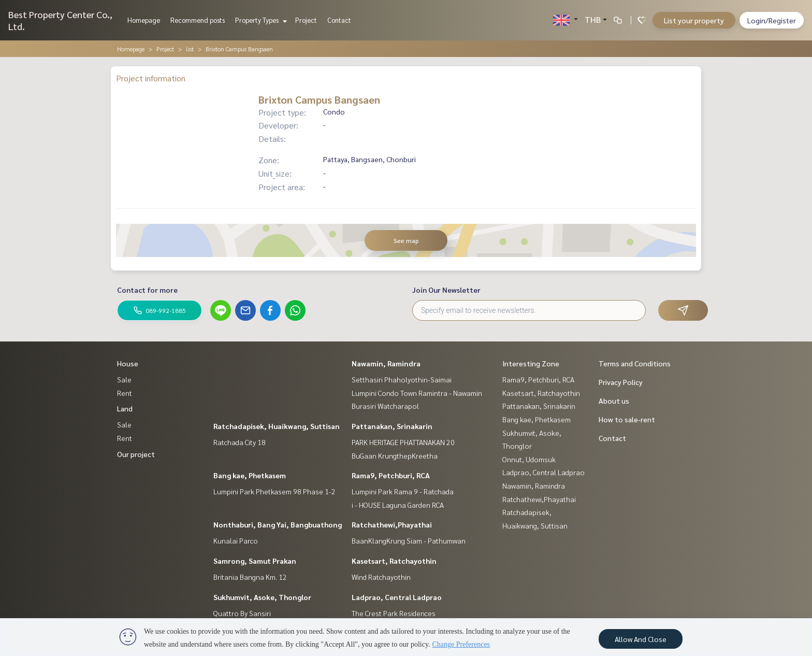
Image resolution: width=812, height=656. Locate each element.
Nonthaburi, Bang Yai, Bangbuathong (278, 524)
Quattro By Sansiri (242, 613)
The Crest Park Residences (394, 613)
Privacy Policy (621, 382)
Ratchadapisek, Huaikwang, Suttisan (277, 426)
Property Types (260, 20)
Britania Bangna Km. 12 (250, 577)
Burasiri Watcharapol (385, 406)
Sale (124, 379)
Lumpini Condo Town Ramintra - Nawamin (417, 393)
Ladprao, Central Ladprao (397, 597)
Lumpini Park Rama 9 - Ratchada (403, 491)
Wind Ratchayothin (381, 577)
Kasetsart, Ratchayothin (394, 561)
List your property (694, 20)
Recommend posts (198, 20)
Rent (125, 393)
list (190, 49)
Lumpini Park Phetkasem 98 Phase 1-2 (274, 491)
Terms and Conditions (635, 363)
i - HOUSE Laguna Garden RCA (398, 505)
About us (614, 401)
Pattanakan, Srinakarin (392, 426)
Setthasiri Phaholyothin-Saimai (402, 379)
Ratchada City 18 (240, 442)
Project (306, 20)
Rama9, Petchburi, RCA (391, 475)
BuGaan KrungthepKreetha (395, 455)
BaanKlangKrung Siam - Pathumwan (409, 540)
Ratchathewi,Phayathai (392, 524)
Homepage (144, 20)
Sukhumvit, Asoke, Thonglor (262, 597)
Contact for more (147, 290)
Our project (136, 454)
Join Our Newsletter (446, 290)
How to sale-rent (627, 419)
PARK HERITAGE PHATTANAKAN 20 (403, 442)
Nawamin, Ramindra (386, 363)
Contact (339, 20)
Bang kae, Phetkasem (250, 475)
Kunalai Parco (236, 540)
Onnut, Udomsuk (529, 459)
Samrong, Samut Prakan (255, 561)
